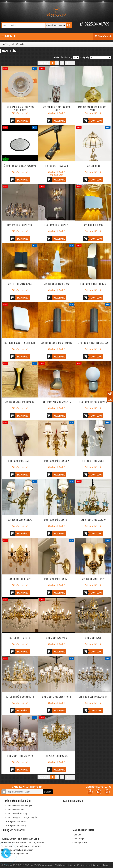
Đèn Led (78, 835)
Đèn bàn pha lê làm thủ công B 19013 (93, 108)
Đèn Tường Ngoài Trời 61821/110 (56, 343)
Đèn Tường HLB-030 (93, 225)
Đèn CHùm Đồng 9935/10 (93, 520)
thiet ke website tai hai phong (95, 865)
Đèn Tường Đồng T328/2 (93, 579)
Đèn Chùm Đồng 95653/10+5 (56, 697)
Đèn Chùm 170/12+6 (20, 638)
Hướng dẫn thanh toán (16, 822)
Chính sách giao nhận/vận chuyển (21, 818)
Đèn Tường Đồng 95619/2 (20, 520)
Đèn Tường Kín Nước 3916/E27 (56, 402)
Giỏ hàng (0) (103, 36)
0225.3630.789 (95, 24)
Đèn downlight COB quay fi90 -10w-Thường (20, 108)
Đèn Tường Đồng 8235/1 (20, 461)
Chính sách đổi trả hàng (16, 814)
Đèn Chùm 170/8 (93, 638)
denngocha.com (21, 854)
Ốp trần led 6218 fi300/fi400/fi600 (20, 166)
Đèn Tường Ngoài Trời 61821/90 (93, 343)
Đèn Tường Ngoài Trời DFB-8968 (20, 343)
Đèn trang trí (79, 839)
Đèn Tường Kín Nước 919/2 (56, 284)
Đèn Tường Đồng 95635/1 (56, 579)
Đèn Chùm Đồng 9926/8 (56, 756)
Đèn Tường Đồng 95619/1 (56, 520)
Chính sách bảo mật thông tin (19, 806)
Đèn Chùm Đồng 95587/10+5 (93, 697)
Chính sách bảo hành (15, 810)
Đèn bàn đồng (93, 166)
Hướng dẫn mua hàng (16, 825)
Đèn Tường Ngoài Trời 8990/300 (20, 402)
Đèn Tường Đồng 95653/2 (56, 461)
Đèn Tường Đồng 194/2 (20, 579)
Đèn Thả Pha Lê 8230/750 (20, 225)
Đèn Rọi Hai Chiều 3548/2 (20, 284)
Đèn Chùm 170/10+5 (56, 638)
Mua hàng (19, 121)
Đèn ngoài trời (80, 843)
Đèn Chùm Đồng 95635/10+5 (20, 697)
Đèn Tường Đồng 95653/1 (93, 461)
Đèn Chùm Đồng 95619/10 (20, 756)
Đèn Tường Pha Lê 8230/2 (56, 225)
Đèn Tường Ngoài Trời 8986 (93, 284)
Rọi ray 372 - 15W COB (56, 166)
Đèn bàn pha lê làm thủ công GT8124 (56, 108)
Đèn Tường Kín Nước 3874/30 (93, 402)
